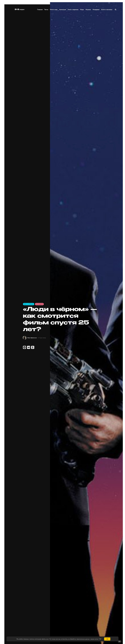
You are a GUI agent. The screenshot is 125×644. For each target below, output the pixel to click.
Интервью (96, 10)
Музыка (88, 10)
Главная (40, 10)
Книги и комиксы (107, 10)
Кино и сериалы (73, 10)
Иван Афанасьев (32, 338)
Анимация (63, 10)
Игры (82, 10)
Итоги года (54, 10)
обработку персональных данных (80, 639)
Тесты (46, 10)
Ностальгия (39, 304)
